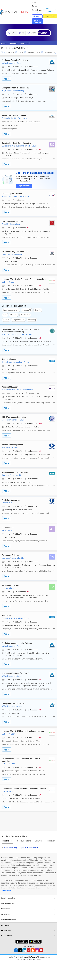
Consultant (37, 11)
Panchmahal (25, 315)
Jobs (35, 2)
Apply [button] (7, 79)
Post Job (50, 16)
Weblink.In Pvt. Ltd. (30, 957)
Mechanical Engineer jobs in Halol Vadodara (21, 848)
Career (36, 6)
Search (44, 33)
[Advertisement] (24, 822)
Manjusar (14, 315)
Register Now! (24, 186)
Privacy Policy (20, 959)
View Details (7, 891)
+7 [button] (40, 285)
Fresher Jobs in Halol (11, 310)
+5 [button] (40, 149)
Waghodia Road (18, 320)
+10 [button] (40, 423)
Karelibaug (32, 320)
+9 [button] (28, 228)
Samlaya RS (27, 310)
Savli (5, 315)
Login (37, 16)
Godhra (6, 320)
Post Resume (37, 21)
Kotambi (38, 310)
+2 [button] (40, 451)
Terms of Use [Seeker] (34, 959)
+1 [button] (40, 680)
